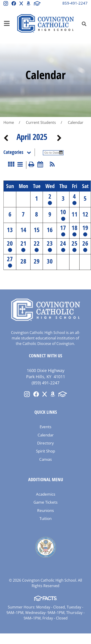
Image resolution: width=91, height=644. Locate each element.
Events (45, 427)
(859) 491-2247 (45, 383)
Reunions (45, 510)
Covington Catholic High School (46, 23)
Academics (46, 494)
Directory (45, 443)
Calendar (46, 435)
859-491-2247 (75, 3)
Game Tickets (45, 502)
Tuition (45, 518)
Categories (19, 152)
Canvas (45, 459)
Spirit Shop (45, 451)
